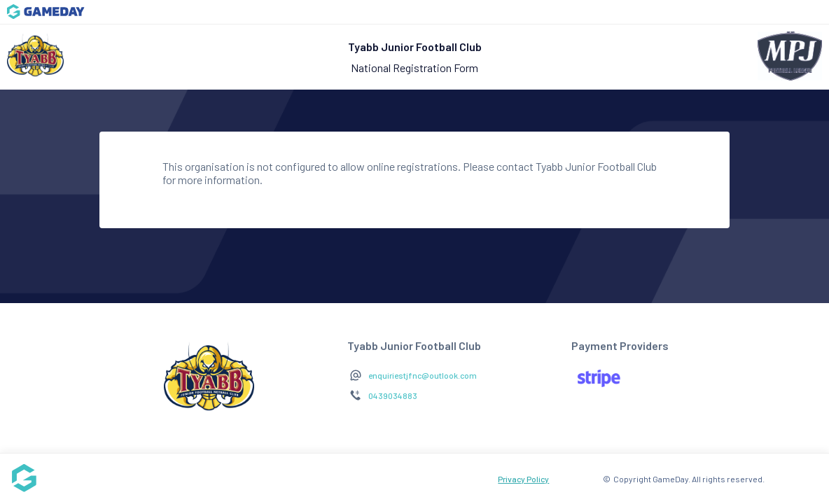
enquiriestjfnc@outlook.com (423, 375)
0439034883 (393, 395)
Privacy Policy (523, 479)
